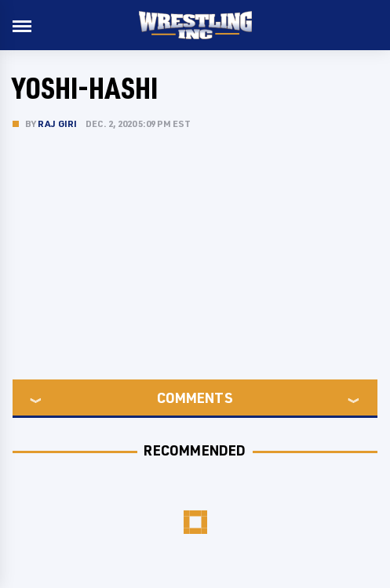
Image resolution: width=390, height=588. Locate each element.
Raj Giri (58, 123)
